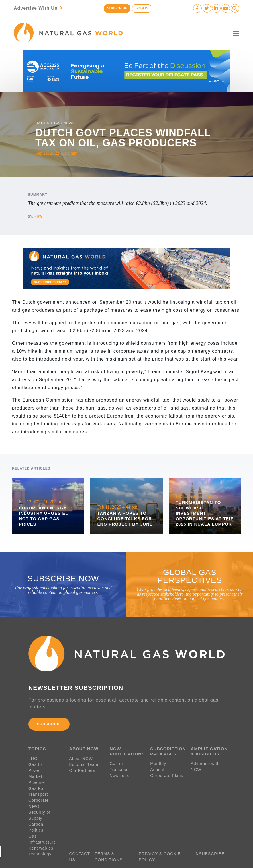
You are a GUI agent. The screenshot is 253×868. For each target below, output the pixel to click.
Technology (40, 841)
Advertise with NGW (205, 765)
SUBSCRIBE (117, 8)
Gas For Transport (38, 784)
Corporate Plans (167, 774)
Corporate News (45, 793)
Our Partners (82, 769)
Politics (36, 817)
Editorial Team (83, 763)
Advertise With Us (39, 8)
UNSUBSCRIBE (209, 840)
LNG (33, 757)
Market (35, 769)
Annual (157, 768)
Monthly (158, 762)
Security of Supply (39, 802)
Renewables (41, 835)
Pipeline (37, 775)
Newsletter (121, 774)
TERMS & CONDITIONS (109, 843)
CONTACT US (79, 843)
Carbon (36, 811)
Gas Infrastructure (42, 826)
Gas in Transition (120, 765)
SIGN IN (142, 8)
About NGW (81, 757)
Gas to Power (42, 763)
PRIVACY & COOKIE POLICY (160, 843)
